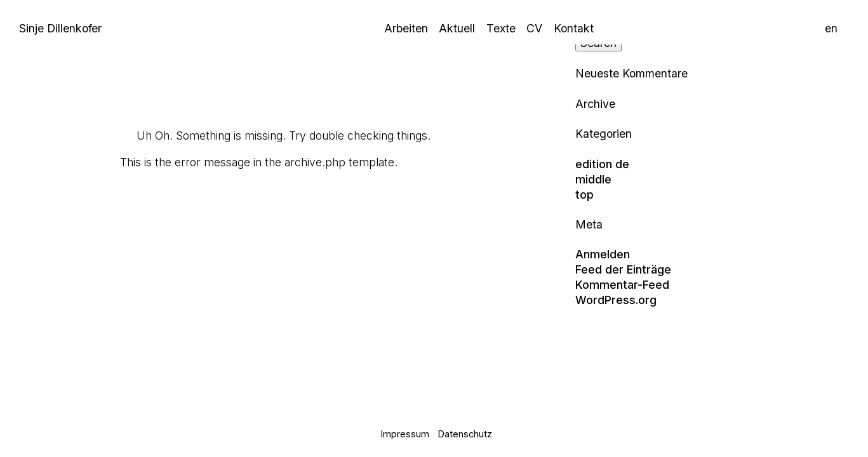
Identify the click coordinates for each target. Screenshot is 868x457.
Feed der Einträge (623, 269)
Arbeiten (406, 28)
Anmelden (603, 254)
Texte (501, 28)
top (584, 195)
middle (593, 179)
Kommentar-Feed (622, 285)
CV (534, 28)
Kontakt (574, 28)
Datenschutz (465, 434)
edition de (602, 164)
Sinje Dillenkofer (60, 28)
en (831, 28)
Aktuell (457, 28)
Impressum (405, 434)
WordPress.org (616, 300)
